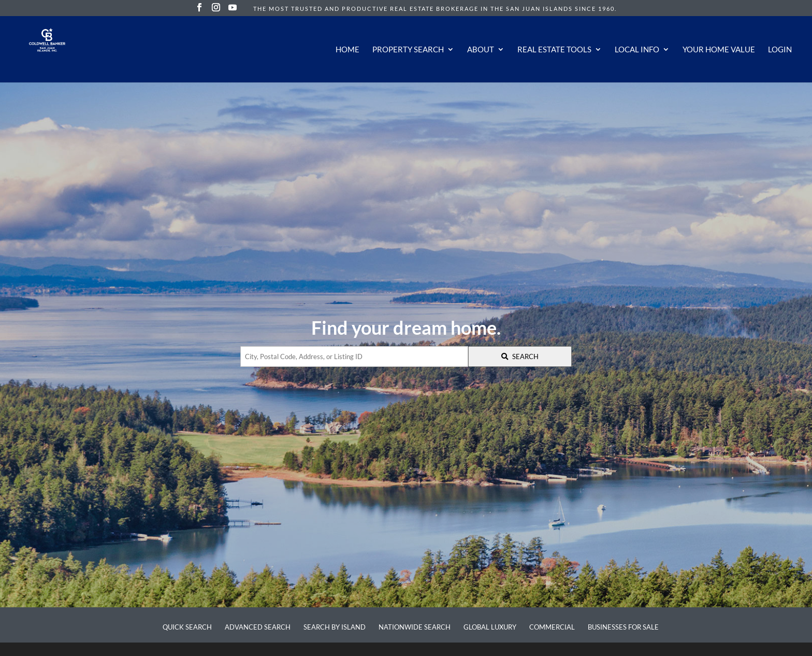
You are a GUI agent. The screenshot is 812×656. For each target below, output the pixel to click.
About (481, 50)
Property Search (408, 50)
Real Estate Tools (554, 50)
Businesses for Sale (623, 627)
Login (780, 50)
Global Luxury (490, 627)
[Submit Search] (520, 356)
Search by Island (335, 627)
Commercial (552, 627)
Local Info (637, 50)
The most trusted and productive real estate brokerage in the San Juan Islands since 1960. (435, 9)
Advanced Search (258, 627)
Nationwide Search (415, 627)
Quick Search (187, 627)
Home (347, 50)
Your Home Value (719, 50)
